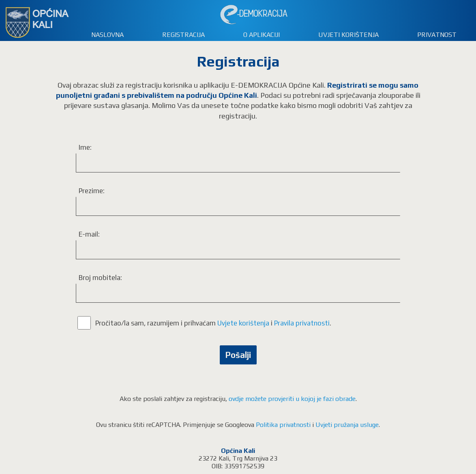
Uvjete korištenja (243, 323)
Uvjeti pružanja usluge (347, 425)
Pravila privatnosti (302, 323)
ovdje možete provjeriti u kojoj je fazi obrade (292, 399)
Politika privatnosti (283, 425)
